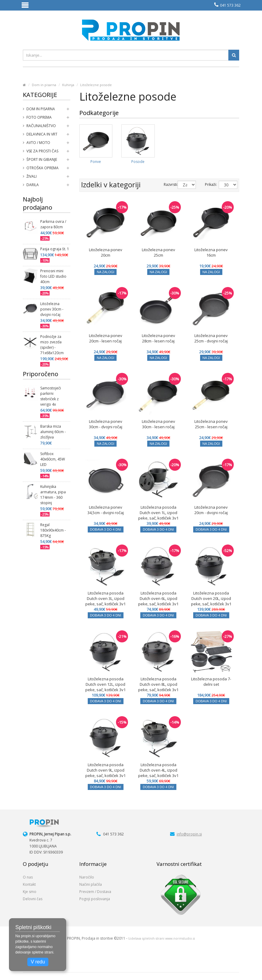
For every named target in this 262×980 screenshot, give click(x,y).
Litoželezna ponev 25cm (158, 252)
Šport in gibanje (42, 159)
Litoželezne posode (96, 85)
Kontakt (29, 884)
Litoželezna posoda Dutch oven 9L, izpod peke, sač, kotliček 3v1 (105, 770)
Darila (33, 185)
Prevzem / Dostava (95, 892)
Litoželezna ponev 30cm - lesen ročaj (158, 424)
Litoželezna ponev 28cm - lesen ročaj (158, 338)
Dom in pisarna (44, 85)
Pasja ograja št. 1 (55, 249)
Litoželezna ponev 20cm (106, 252)
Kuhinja (68, 85)
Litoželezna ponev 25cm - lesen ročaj (211, 424)
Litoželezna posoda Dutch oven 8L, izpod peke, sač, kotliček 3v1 (158, 684)
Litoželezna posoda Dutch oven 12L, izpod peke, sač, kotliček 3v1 (105, 684)
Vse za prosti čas (42, 151)
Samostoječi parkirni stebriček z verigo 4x (51, 396)
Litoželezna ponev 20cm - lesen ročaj (106, 338)
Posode (138, 162)
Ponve (96, 162)
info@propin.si (189, 834)
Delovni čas (33, 899)
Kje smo (30, 892)
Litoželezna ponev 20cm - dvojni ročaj (211, 510)
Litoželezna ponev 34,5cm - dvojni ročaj (106, 510)
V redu (38, 962)
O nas (28, 877)
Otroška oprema (43, 168)
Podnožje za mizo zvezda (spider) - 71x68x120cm (52, 345)
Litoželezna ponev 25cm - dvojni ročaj (211, 338)
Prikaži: (207, 184)
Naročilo (87, 877)
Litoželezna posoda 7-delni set (211, 682)
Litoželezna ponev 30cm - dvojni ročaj (52, 309)
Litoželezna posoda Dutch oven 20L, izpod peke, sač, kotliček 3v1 (211, 598)
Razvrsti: (166, 184)
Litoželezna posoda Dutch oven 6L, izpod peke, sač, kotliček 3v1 (158, 598)
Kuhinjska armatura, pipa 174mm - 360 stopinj (53, 495)
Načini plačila (91, 884)
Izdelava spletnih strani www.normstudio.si (162, 938)
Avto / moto (38, 143)
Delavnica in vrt (42, 134)
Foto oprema (39, 117)
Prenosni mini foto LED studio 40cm (53, 276)
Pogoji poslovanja (95, 899)
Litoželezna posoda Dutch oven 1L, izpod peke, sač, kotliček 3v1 (158, 513)
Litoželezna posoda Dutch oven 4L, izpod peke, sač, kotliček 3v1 (158, 770)
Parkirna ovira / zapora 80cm (53, 224)
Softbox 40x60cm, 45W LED (53, 459)
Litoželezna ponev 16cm (211, 252)
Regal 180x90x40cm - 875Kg (53, 530)
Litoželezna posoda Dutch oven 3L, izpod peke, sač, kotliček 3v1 (105, 598)
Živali (32, 176)
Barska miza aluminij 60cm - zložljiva (53, 432)
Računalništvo (41, 126)
